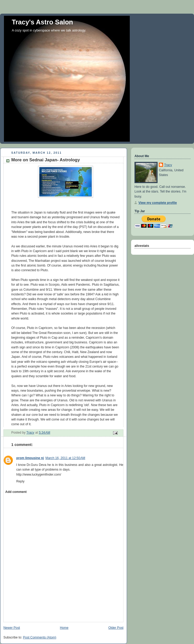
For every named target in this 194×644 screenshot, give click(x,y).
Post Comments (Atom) (40, 637)
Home (64, 628)
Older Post (116, 628)
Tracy (168, 165)
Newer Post (12, 628)
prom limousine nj (30, 458)
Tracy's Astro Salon (42, 22)
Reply (20, 481)
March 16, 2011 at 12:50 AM (65, 458)
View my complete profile (158, 203)
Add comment (16, 492)
